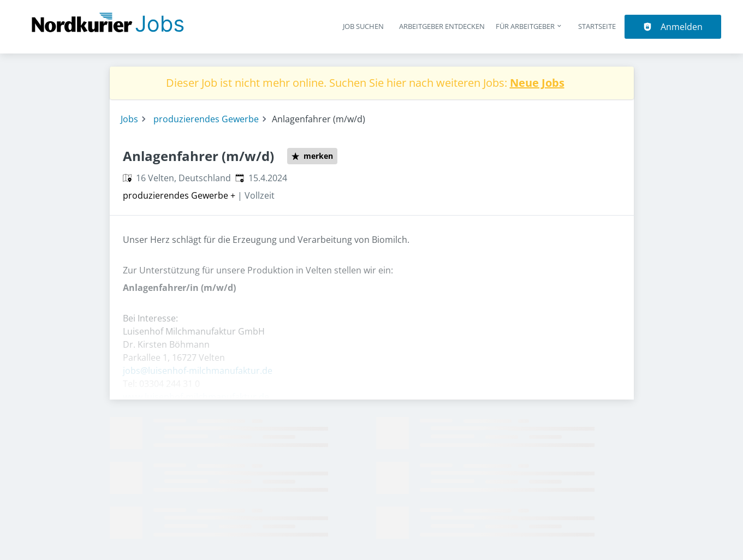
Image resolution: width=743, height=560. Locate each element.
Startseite (597, 26)
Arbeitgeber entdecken (442, 26)
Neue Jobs (537, 83)
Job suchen (363, 26)
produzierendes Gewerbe (206, 119)
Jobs (129, 119)
